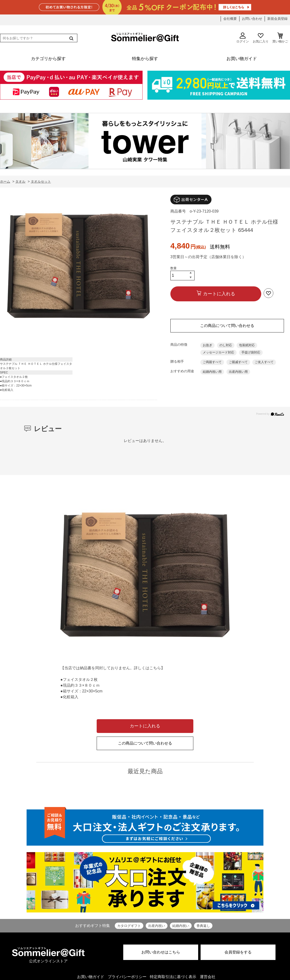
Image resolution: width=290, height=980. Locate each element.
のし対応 (226, 345)
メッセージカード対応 (218, 352)
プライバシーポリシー (127, 977)
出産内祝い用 (238, 372)
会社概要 (230, 19)
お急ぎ (207, 345)
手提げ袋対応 (251, 352)
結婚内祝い (181, 926)
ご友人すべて (264, 362)
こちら (155, 668)
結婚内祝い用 (212, 372)
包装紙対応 (247, 345)
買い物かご (280, 38)
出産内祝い (157, 926)
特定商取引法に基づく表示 (173, 977)
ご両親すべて (212, 362)
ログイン (243, 38)
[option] (79, 267)
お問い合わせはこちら (161, 952)
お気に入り (261, 38)
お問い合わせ (252, 19)
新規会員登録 (277, 19)
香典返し (203, 926)
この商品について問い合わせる (227, 326)
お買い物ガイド (91, 977)
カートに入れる (219, 294)
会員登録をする (238, 952)
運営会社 (208, 977)
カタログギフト (129, 926)
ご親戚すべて (238, 362)
